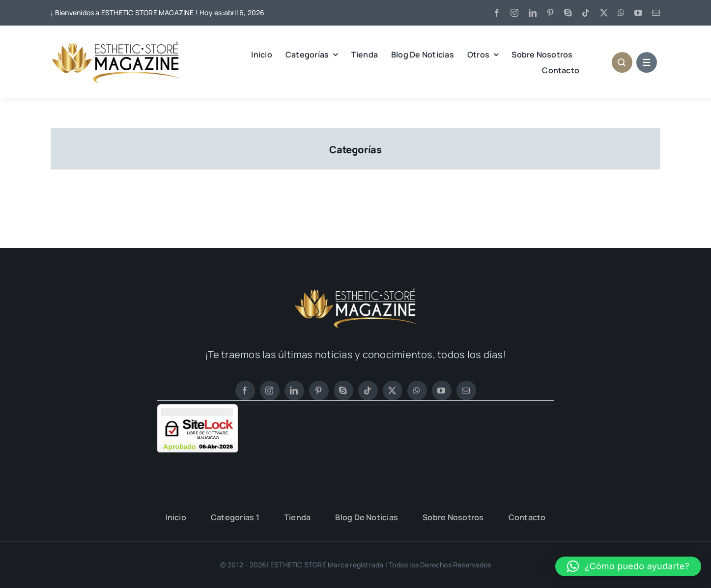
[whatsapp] (621, 13)
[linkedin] (533, 13)
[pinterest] (550, 13)
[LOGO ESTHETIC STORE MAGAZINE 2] (115, 44)
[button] (628, 566)
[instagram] (514, 13)
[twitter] (604, 13)
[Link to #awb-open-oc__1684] (647, 62)
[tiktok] (586, 13)
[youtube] (638, 13)
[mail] (656, 13)
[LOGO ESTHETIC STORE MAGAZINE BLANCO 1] (356, 291)
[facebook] (497, 13)
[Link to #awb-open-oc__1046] (622, 62)
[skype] (568, 13)
